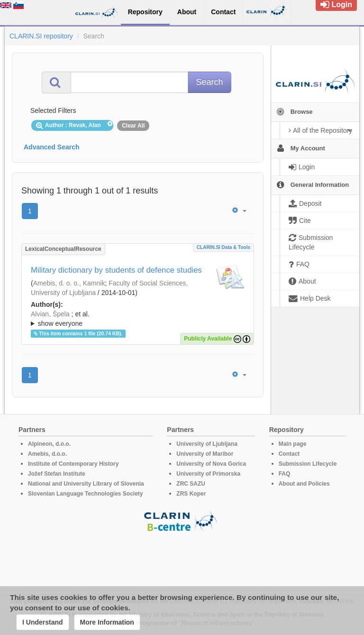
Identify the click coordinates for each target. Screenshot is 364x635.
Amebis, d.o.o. (47, 454)
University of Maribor (205, 454)
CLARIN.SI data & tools (223, 247)
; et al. (138, 319)
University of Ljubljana (207, 444)
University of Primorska (208, 474)
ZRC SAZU (191, 484)
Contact (289, 454)
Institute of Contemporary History (73, 464)
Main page (293, 444)
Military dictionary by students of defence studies (116, 270)
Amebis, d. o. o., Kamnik (69, 283)
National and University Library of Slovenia (86, 484)
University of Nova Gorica (211, 464)
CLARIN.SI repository (41, 36)
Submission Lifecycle (308, 464)
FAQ (285, 474)
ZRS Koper (191, 494)
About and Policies (304, 484)
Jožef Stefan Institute (57, 474)
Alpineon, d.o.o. (49, 444)
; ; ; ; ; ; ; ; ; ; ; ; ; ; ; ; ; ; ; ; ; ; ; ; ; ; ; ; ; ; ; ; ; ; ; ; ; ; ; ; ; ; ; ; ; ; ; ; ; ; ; (138, 319)
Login (336, 5)
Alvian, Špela (50, 314)
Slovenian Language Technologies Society (86, 494)
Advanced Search (52, 147)
